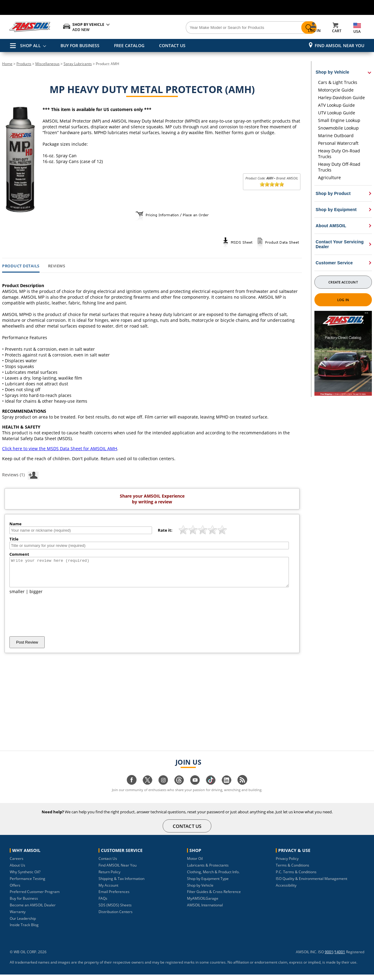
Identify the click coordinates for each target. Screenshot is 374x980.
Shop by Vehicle (200, 891)
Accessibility (286, 891)
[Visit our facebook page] (132, 789)
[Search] (221, 28)
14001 (340, 957)
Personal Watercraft (338, 143)
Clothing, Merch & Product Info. (213, 877)
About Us (17, 871)
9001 (329, 957)
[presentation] (56, 621)
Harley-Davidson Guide (341, 97)
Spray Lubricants (78, 64)
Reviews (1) (20, 474)
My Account (108, 891)
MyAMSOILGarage (203, 904)
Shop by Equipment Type (208, 884)
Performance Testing (28, 884)
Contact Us (108, 864)
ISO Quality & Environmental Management (312, 884)
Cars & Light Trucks (338, 82)
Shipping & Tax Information (121, 884)
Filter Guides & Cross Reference (214, 897)
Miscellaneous (47, 64)
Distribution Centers (116, 917)
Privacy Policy (287, 864)
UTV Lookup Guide (337, 113)
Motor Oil (195, 864)
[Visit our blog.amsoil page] (242, 789)
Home (7, 64)
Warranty (18, 917)
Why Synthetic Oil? (25, 877)
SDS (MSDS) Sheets (115, 910)
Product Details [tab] (21, 266)
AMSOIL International (205, 910)
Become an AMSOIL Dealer (33, 910)
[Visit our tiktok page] (211, 789)
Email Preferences (114, 897)
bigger (36, 597)
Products (24, 64)
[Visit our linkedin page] (227, 789)
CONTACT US (172, 45)
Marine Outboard (336, 136)
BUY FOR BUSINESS (80, 45)
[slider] (272, 184)
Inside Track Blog (24, 930)
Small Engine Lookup (339, 120)
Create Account (343, 282)
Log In (343, 300)
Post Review (27, 648)
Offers (15, 891)
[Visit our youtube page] (195, 789)
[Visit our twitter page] (147, 789)
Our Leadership (23, 924)
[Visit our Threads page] (179, 789)
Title (14, 539)
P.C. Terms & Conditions (296, 877)
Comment (19, 554)
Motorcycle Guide (336, 90)
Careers (17, 864)
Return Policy (109, 877)
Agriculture (329, 177)
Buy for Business (24, 904)
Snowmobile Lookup (338, 128)
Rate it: (165, 530)
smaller (17, 597)
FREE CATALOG (129, 45)
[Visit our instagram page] (163, 789)
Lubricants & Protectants (208, 871)
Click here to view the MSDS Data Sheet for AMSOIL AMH (60, 448)
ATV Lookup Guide (336, 105)
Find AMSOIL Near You (339, 45)
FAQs (103, 904)
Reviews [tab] (57, 266)
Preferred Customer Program (35, 897)
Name (16, 524)
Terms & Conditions (293, 871)
